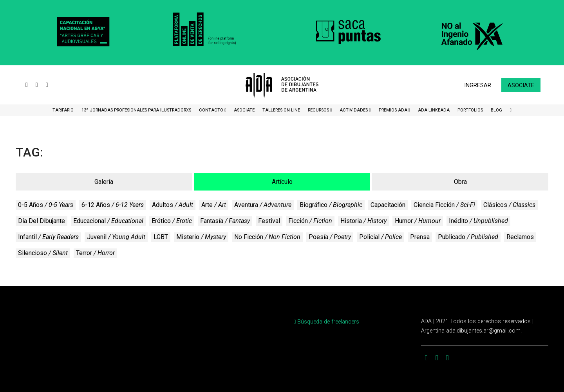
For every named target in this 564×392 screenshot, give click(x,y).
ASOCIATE (244, 110)
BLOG (496, 110)
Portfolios (470, 110)
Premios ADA (394, 110)
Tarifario (63, 110)
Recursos (319, 110)
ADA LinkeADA (434, 110)
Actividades (354, 110)
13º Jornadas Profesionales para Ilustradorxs (136, 110)
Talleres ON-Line (281, 110)
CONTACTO (212, 110)
